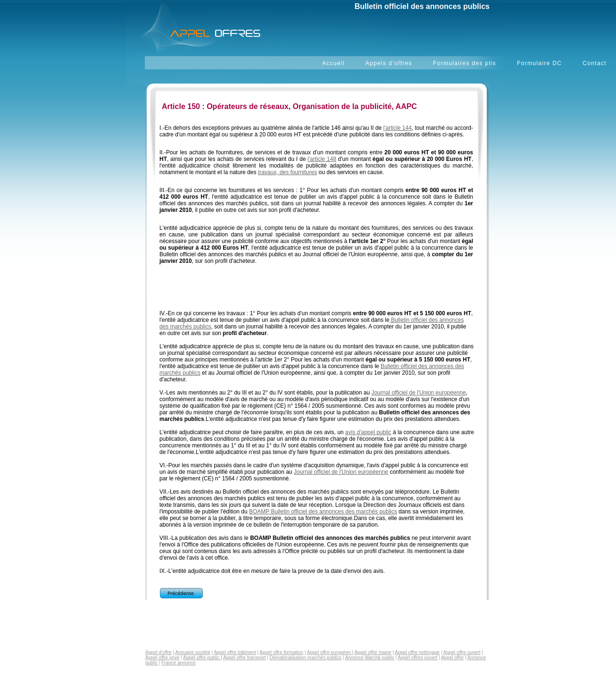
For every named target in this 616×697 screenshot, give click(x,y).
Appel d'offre (158, 652)
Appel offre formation (281, 652)
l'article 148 (322, 159)
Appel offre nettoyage (417, 652)
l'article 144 (398, 128)
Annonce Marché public (370, 658)
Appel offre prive (162, 658)
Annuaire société (193, 652)
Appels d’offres (389, 63)
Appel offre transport (244, 658)
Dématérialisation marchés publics (306, 658)
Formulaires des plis (465, 63)
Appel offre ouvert (462, 652)
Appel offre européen (330, 652)
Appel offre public (202, 658)
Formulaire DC (539, 63)
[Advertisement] (315, 292)
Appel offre (452, 658)
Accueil (333, 63)
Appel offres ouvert (418, 658)
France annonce (178, 663)
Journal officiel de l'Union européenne (418, 393)
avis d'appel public (368, 432)
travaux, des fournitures (287, 172)
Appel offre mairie (373, 652)
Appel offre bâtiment (235, 652)
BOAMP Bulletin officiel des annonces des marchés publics (323, 512)
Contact (595, 63)
